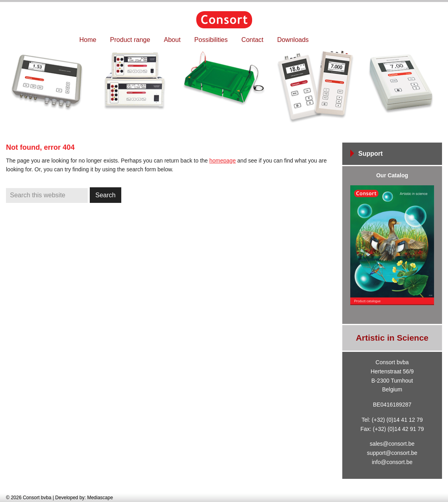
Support (370, 154)
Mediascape (100, 498)
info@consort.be (392, 462)
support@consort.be (392, 453)
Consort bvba (224, 20)
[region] (224, 87)
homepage (223, 161)
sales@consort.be (392, 444)
